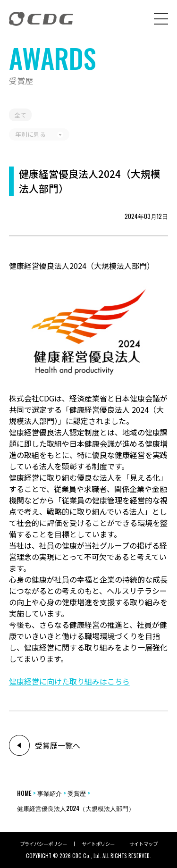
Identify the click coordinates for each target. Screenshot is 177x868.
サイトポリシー (98, 844)
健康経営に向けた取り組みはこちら (69, 681)
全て (20, 115)
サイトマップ (143, 844)
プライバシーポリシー (43, 844)
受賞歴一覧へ (58, 745)
